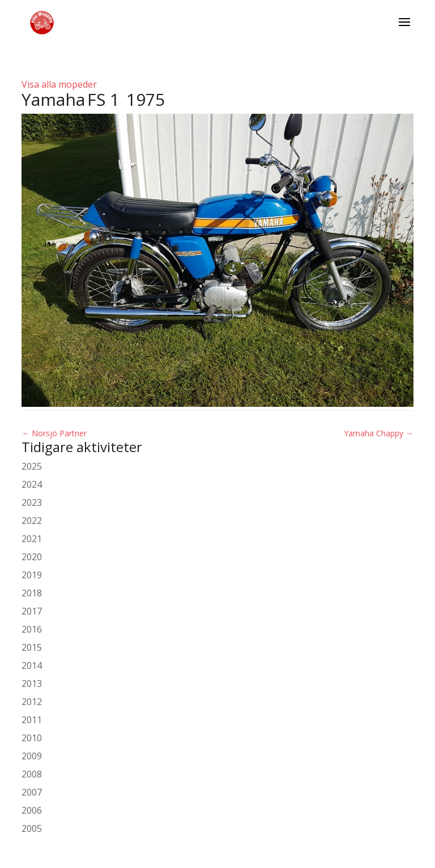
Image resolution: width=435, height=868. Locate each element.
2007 (32, 792)
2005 (32, 828)
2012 (32, 702)
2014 (32, 665)
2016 (32, 629)
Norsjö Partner (54, 433)
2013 (32, 684)
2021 (32, 539)
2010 (32, 738)
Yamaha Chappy (379, 433)
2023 (32, 502)
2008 (32, 774)
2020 (32, 557)
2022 (32, 521)
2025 (32, 466)
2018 (32, 593)
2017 (32, 611)
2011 (32, 720)
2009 (32, 756)
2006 (32, 810)
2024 (32, 484)
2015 (32, 647)
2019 (32, 575)
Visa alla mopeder (59, 84)
